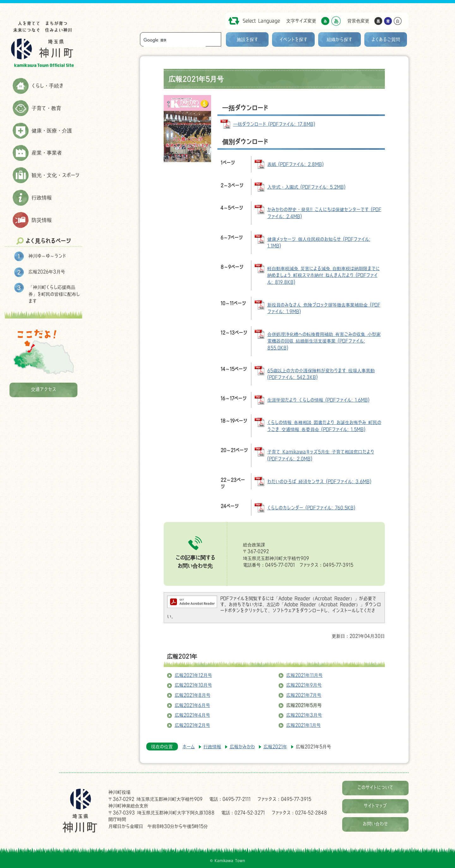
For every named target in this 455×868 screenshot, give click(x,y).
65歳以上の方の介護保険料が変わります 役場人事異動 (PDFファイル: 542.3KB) (321, 374)
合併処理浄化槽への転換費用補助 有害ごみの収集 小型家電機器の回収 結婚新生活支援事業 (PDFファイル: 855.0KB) (324, 341)
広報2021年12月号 (193, 675)
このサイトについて (375, 787)
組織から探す (340, 39)
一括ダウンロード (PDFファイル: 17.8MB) (274, 124)
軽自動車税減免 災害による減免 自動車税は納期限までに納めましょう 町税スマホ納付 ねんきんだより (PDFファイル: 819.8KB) (324, 275)
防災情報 (42, 220)
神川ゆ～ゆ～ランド (47, 256)
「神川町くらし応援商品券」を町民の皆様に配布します (54, 294)
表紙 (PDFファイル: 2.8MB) (295, 164)
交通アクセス (44, 389)
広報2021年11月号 (304, 675)
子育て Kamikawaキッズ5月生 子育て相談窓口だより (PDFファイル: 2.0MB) (321, 455)
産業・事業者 (47, 153)
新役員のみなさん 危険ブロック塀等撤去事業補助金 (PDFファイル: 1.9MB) (324, 308)
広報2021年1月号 (303, 725)
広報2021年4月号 (192, 715)
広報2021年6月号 (192, 705)
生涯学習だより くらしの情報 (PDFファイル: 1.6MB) (318, 400)
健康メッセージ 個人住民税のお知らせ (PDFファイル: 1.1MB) (319, 243)
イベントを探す (293, 39)
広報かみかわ (242, 747)
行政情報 (42, 197)
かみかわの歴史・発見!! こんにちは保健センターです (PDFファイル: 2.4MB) (324, 213)
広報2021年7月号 (304, 695)
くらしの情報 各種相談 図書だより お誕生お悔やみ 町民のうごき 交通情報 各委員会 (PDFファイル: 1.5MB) (324, 426)
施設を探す (247, 39)
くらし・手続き (48, 86)
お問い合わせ (375, 824)
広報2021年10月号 (193, 685)
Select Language (261, 21)
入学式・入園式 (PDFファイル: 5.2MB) (306, 187)
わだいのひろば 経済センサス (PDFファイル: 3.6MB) (319, 481)
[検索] (175, 40)
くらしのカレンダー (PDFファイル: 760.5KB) (311, 508)
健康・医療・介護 (52, 131)
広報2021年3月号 (304, 715)
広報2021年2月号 (192, 725)
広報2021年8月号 (193, 695)
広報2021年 (182, 656)
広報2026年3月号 (47, 272)
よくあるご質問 (386, 39)
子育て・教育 (46, 108)
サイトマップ (375, 806)
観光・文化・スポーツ (56, 175)
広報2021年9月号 (304, 685)
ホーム (189, 747)
